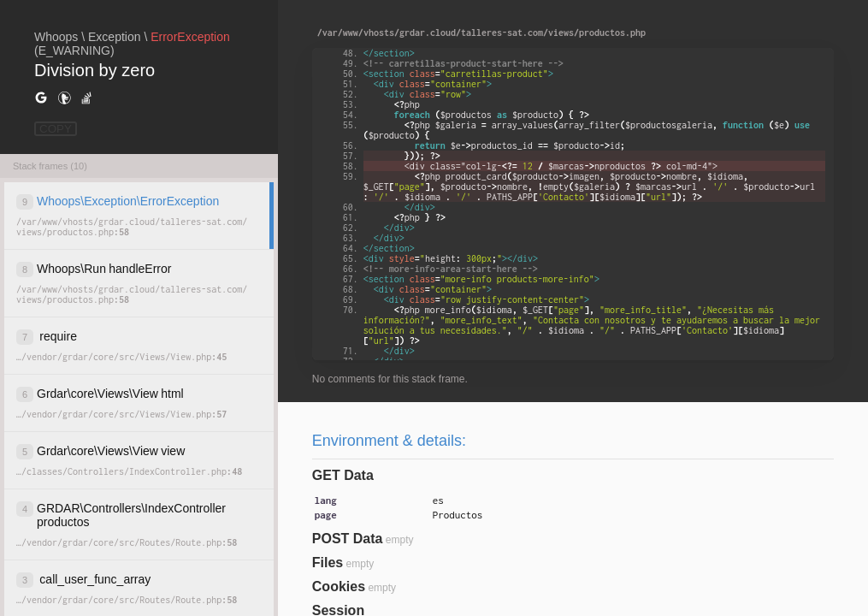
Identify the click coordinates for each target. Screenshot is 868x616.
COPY (56, 129)
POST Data (348, 539)
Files (328, 563)
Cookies (339, 586)
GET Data (343, 475)
